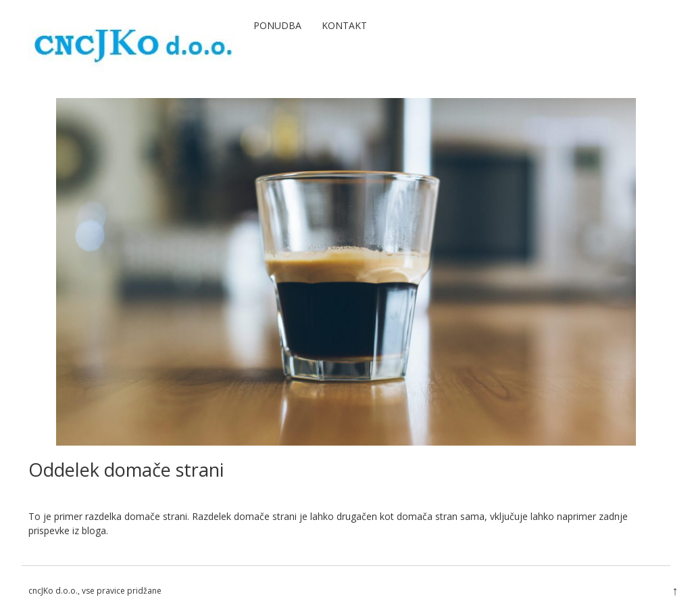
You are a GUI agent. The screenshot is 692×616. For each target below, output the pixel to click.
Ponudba (277, 25)
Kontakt (344, 25)
